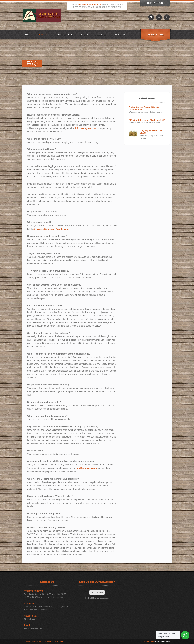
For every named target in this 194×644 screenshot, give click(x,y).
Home (26, 35)
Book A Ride (155, 35)
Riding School (64, 35)
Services (101, 35)
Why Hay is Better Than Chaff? (151, 132)
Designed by (156, 642)
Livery (84, 35)
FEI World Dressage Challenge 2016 (147, 120)
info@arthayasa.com (86, 128)
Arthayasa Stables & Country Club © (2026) (44, 642)
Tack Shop (120, 35)
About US (42, 35)
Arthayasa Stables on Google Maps (51, 229)
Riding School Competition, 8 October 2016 (144, 108)
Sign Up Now (97, 592)
